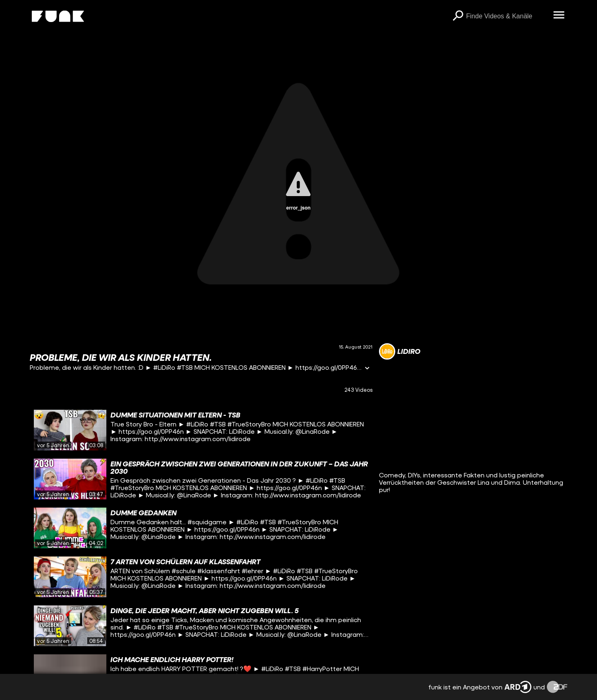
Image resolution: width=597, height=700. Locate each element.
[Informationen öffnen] (367, 369)
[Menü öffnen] (559, 15)
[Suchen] (458, 16)
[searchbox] (507, 16)
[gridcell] (201, 430)
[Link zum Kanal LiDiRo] (400, 351)
